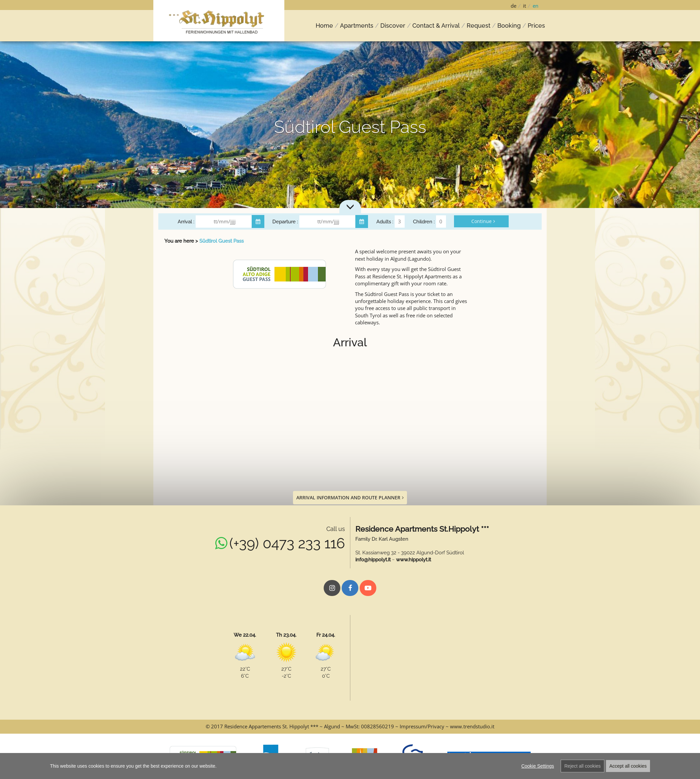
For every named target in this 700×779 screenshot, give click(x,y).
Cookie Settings (538, 766)
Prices (536, 25)
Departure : (285, 222)
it (524, 6)
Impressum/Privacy (422, 726)
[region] (350, 766)
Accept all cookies (628, 766)
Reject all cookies (582, 766)
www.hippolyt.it (413, 560)
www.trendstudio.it (472, 726)
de (513, 6)
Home (324, 25)
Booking (509, 25)
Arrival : (186, 222)
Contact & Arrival (436, 25)
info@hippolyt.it (373, 560)
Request (478, 25)
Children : (424, 222)
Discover (393, 25)
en (535, 6)
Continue (483, 221)
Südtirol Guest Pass (221, 241)
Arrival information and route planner (350, 497)
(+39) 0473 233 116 (287, 543)
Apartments (357, 25)
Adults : (385, 222)
